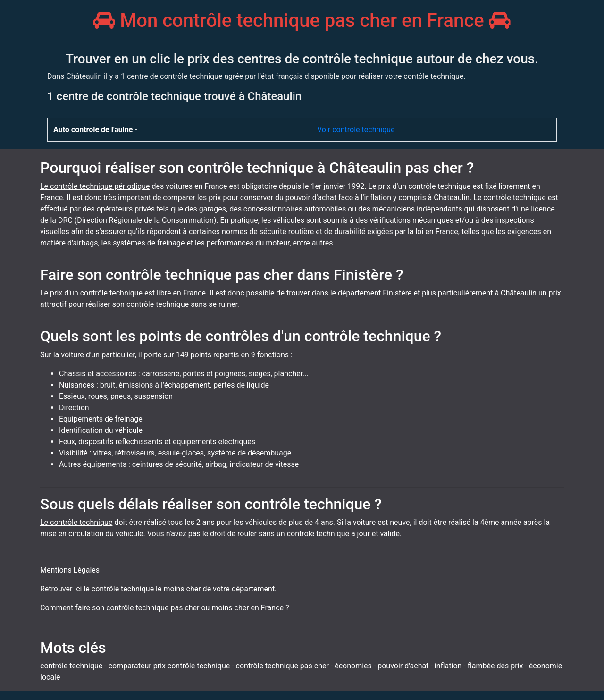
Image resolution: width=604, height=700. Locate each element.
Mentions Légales (70, 570)
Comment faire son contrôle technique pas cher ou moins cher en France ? (165, 608)
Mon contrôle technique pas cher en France (302, 21)
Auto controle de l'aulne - (96, 130)
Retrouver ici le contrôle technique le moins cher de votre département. (158, 589)
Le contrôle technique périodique (95, 186)
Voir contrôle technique (356, 130)
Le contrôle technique (76, 522)
